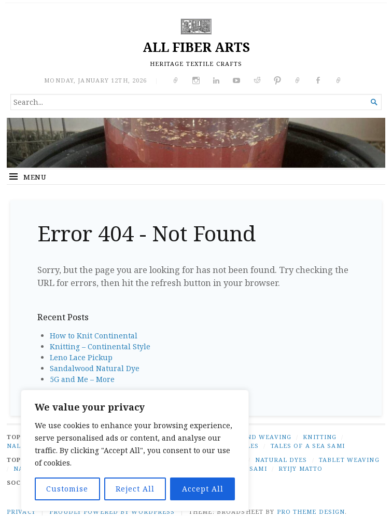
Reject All (135, 489)
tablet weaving (349, 460)
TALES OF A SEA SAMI (308, 446)
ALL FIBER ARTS (196, 47)
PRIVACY (21, 511)
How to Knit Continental (94, 336)
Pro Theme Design (311, 511)
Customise (67, 489)
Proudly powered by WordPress (112, 511)
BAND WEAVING (264, 437)
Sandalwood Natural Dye (95, 368)
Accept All (203, 489)
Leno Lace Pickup (81, 357)
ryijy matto (300, 468)
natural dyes (281, 460)
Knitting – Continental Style (100, 346)
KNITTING (320, 437)
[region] (135, 451)
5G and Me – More (82, 379)
